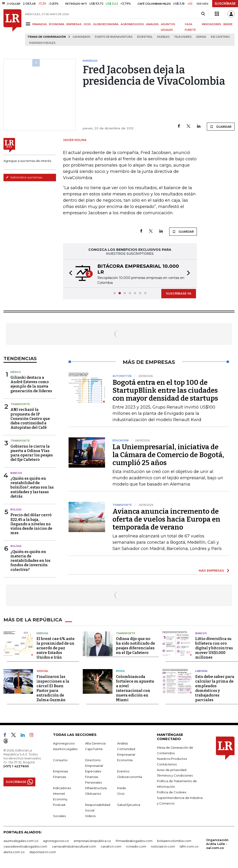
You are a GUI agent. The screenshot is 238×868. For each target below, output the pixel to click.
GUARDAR (221, 127)
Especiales (93, 771)
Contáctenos (167, 764)
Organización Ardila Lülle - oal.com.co (217, 844)
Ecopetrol (145, 37)
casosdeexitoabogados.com (25, 846)
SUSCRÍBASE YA (179, 293)
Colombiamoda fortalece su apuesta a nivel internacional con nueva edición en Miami (135, 688)
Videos (90, 816)
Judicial (42, 671)
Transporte (20, 404)
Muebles (163, 37)
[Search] (203, 14)
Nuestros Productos (172, 759)
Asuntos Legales (65, 749)
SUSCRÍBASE (225, 3)
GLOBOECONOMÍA (106, 24)
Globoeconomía (130, 777)
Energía (42, 633)
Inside (122, 788)
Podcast (59, 805)
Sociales (59, 816)
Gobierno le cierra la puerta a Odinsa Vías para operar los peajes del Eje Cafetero (32, 453)
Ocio (121, 794)
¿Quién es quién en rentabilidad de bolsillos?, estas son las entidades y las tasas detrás (32, 487)
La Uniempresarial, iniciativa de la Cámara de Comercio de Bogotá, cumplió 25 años (168, 455)
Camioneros (81, 37)
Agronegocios (64, 743)
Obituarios (93, 794)
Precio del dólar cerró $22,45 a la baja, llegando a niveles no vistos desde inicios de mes (31, 524)
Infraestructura (96, 788)
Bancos (16, 473)
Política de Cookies (172, 792)
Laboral (202, 671)
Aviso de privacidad (172, 770)
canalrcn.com (111, 846)
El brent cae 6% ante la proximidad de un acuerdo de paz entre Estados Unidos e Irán (56, 648)
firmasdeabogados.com (134, 841)
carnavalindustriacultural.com (74, 846)
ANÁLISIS (152, 24)
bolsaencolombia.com (174, 841)
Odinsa (201, 37)
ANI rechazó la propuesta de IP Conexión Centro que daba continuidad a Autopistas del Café (30, 419)
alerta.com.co (14, 852)
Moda (120, 671)
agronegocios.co (56, 841)
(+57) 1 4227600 (16, 766)
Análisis (122, 743)
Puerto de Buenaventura (114, 37)
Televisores (183, 37)
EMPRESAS (74, 24)
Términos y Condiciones (175, 775)
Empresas (60, 771)
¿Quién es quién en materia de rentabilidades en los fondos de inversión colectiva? (30, 561)
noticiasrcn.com (163, 846)
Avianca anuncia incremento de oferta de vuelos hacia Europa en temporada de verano (166, 519)
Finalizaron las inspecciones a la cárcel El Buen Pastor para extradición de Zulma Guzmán (53, 688)
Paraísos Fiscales (42, 43)
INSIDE (228, 24)
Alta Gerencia (95, 743)
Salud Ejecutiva (129, 805)
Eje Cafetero (220, 37)
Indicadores (62, 788)
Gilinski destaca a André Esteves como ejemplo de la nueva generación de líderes (31, 384)
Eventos (123, 771)
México (16, 372)
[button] (69, 274)
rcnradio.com (136, 846)
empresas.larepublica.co (92, 841)
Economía (125, 760)
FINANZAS (40, 24)
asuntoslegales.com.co (21, 841)
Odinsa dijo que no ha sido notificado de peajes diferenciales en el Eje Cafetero (136, 646)
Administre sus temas (24, 177)
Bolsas (16, 509)
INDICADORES (212, 24)
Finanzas (59, 777)
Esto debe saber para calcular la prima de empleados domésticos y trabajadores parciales (215, 688)
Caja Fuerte (94, 749)
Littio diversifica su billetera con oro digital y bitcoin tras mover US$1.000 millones (214, 648)
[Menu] (29, 24)
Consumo (60, 760)
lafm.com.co (189, 846)
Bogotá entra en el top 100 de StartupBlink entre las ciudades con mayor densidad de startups (165, 390)
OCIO (87, 24)
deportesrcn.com (43, 852)
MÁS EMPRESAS (211, 570)
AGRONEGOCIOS (132, 24)
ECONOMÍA (57, 24)
